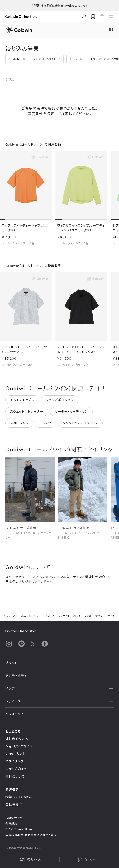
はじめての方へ (17, 739)
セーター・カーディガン (71, 412)
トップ (7, 616)
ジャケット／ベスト (45, 59)
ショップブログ (16, 769)
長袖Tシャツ (19, 424)
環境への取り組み (20, 797)
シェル (73, 59)
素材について (15, 776)
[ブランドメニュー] (111, 30)
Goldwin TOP (26, 616)
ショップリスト (15, 754)
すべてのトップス (22, 400)
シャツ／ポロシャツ (60, 400)
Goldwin (14, 59)
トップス (45, 616)
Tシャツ (45, 424)
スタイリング (14, 761)
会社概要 (14, 804)
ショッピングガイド (19, 746)
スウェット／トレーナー (27, 412)
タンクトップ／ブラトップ (80, 424)
